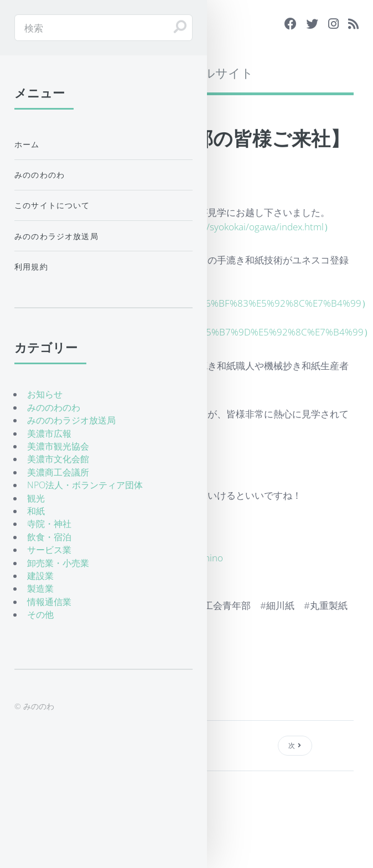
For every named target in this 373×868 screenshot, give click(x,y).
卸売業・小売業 (58, 563)
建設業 (40, 576)
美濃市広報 (49, 433)
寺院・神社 (49, 524)
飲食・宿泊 (49, 537)
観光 (36, 498)
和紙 (36, 511)
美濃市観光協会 (58, 446)
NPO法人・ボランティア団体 (85, 485)
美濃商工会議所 (58, 472)
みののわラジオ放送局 (56, 236)
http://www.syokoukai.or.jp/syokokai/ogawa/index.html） (214, 226)
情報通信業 (49, 602)
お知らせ (45, 394)
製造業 (40, 588)
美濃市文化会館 (58, 459)
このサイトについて (52, 205)
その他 (40, 614)
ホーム (27, 144)
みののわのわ (40, 175)
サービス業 (49, 550)
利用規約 (31, 267)
